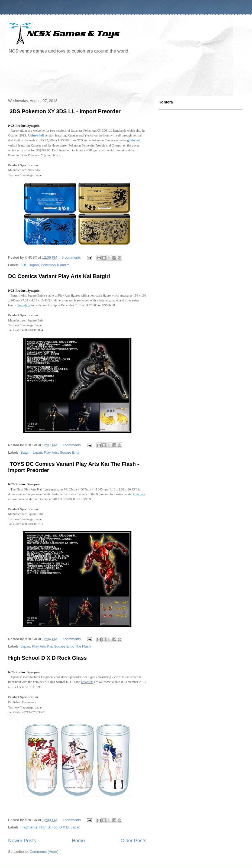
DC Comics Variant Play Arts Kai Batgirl (59, 276)
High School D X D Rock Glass (47, 658)
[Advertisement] (104, 77)
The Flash (83, 646)
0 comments (71, 257)
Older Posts (133, 841)
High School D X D (54, 827)
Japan (34, 265)
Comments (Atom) (44, 852)
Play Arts (51, 452)
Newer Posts (22, 841)
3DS (24, 265)
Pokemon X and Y (55, 265)
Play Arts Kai (42, 646)
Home (78, 841)
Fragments (29, 827)
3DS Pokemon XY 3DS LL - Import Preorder (64, 111)
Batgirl (26, 452)
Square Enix (70, 452)
